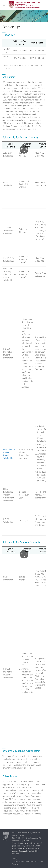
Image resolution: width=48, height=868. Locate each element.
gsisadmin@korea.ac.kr (20, 851)
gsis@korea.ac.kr (23, 849)
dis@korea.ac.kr (23, 843)
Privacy (14, 859)
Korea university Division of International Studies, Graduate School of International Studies (24, 5)
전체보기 (4, 5)
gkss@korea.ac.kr (18, 846)
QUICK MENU (44, 5)
